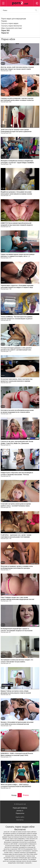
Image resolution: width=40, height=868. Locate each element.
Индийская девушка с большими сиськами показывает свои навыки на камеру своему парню (16, 194)
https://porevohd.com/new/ (12, 28)
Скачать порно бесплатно (12, 26)
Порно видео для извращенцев (14, 19)
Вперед (26, 795)
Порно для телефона (20, 808)
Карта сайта (20, 817)
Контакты (20, 820)
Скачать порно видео (10, 23)
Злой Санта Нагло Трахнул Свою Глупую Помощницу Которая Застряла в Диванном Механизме (16, 131)
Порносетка (20, 813)
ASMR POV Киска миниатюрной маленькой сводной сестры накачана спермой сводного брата (17, 225)
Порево (4, 21)
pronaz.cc (20, 811)
